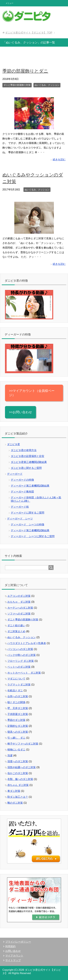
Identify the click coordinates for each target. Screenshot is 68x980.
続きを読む (59, 159)
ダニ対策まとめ (16, 631)
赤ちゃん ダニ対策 (18, 785)
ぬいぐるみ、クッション (47, 85)
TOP (29, 33)
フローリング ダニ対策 (21, 661)
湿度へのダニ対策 (18, 761)
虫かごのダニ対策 (18, 773)
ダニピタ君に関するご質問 (26, 468)
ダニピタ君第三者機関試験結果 (29, 462)
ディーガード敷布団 (22, 492)
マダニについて (16, 679)
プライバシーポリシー (18, 942)
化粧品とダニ (15, 690)
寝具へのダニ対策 (18, 732)
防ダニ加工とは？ (18, 797)
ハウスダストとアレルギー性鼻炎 (27, 643)
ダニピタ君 (14, 444)
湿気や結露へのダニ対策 (22, 767)
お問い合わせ (13, 951)
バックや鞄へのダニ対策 (22, 655)
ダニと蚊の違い (16, 625)
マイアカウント (14, 956)
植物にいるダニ (16, 750)
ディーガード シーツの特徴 (27, 525)
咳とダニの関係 (16, 702)
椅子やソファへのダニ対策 (23, 744)
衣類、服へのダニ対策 (20, 779)
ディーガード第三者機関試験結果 (30, 486)
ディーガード (15, 474)
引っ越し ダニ (16, 738)
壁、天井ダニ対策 (18, 708)
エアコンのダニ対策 (19, 596)
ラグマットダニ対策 (19, 685)
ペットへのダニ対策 (19, 667)
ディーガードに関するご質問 (27, 513)
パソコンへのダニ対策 (20, 649)
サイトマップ (13, 960)
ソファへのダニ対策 (19, 614)
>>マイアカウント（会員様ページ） (32, 393)
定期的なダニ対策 (18, 726)
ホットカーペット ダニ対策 (24, 673)
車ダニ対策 (14, 791)
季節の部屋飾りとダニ (25, 71)
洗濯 (10, 755)
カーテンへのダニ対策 (20, 608)
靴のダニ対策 (15, 803)
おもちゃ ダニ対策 (19, 602)
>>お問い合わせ (20, 412)
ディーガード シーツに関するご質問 (33, 536)
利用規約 (10, 946)
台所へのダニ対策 (18, 696)
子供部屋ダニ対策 (18, 714)
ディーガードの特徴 (22, 480)
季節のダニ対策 (16, 720)
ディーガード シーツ (20, 519)
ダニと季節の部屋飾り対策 (17, 85)
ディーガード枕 (20, 507)
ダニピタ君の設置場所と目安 (27, 456)
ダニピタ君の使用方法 (24, 450)
